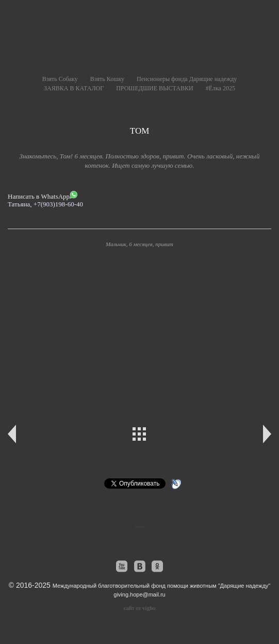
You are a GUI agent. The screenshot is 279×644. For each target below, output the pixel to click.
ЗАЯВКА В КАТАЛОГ (74, 88)
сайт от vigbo (139, 608)
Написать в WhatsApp (43, 196)
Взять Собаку (60, 79)
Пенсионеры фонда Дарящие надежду (187, 79)
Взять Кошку (107, 79)
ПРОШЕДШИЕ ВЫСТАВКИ (154, 88)
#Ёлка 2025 (220, 88)
